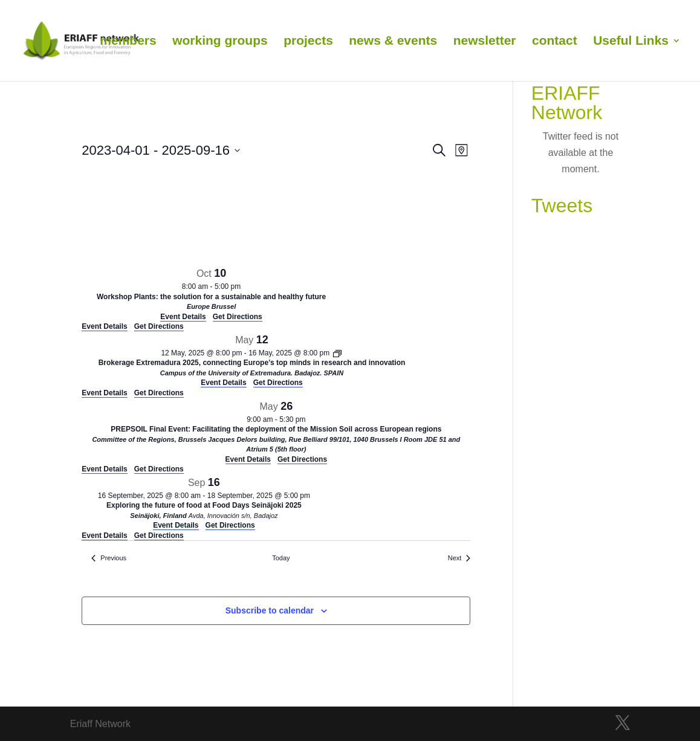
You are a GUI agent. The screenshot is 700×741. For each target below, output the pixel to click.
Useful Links (631, 42)
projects (308, 42)
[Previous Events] (109, 558)
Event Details (104, 326)
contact (555, 42)
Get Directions (159, 326)
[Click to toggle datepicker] (161, 150)
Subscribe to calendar (270, 610)
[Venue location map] (172, 215)
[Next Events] (459, 558)
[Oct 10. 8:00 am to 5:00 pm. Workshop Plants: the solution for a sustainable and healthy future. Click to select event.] (211, 293)
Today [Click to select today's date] (281, 558)
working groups (220, 42)
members (128, 42)
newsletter (485, 42)
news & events (393, 42)
